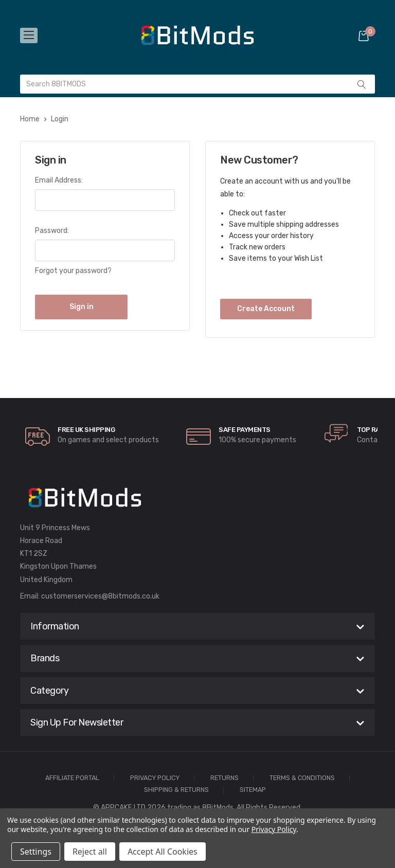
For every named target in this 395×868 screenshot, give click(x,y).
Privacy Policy (155, 778)
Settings (36, 852)
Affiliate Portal (72, 778)
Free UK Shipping (86, 430)
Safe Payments (245, 430)
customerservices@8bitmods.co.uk (100, 596)
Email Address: (59, 180)
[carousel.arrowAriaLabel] (38, 437)
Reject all (90, 852)
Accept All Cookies (163, 852)
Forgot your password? (73, 271)
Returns (225, 778)
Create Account (266, 309)
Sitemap (253, 790)
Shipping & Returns (176, 790)
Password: (52, 231)
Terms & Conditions (302, 778)
